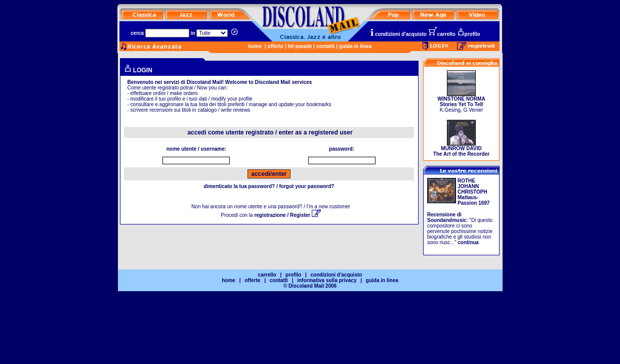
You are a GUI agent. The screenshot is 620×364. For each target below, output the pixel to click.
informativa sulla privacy (327, 280)
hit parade (300, 46)
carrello (442, 34)
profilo (469, 34)
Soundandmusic (447, 220)
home (255, 46)
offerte (276, 46)
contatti (325, 46)
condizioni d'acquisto (398, 34)
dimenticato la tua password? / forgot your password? (269, 186)
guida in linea (355, 46)
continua (468, 242)
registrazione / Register (287, 215)
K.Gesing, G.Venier (461, 102)
